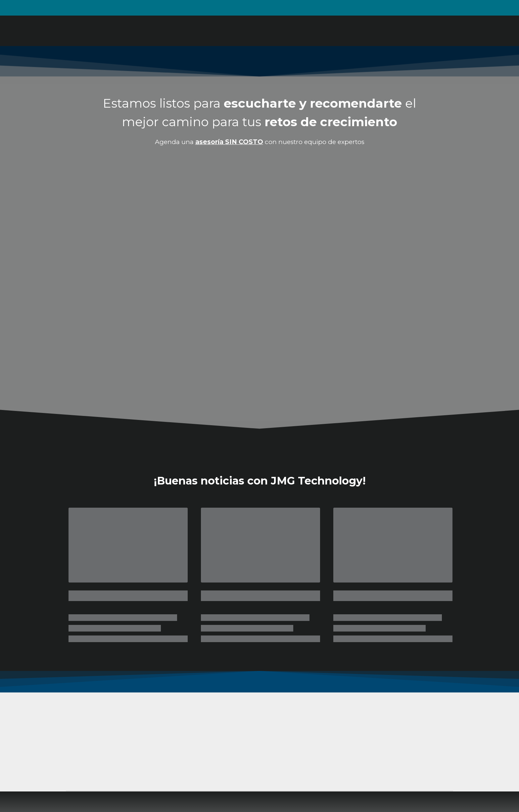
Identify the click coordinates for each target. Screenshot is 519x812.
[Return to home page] (103, 31)
